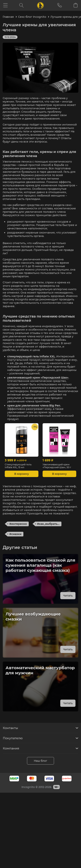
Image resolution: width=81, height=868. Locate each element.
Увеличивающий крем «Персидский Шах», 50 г (57, 466)
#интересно (18, 524)
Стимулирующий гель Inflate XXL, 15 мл (18, 466)
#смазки (15, 534)
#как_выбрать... (48, 524)
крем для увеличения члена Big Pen (34, 405)
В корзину (22, 474)
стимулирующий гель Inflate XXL (31, 356)
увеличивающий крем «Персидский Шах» (38, 378)
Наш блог (40, 761)
